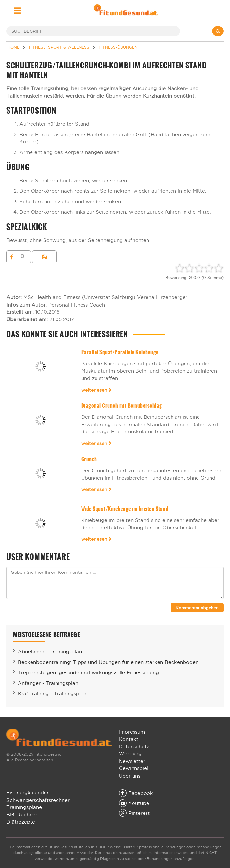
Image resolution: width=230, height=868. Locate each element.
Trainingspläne (24, 807)
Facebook (136, 793)
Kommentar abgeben (197, 608)
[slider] (199, 268)
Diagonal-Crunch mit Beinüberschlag (122, 406)
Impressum (132, 732)
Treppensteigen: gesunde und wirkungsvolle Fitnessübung (88, 673)
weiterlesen (96, 390)
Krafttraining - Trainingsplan (52, 694)
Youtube (134, 803)
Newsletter (132, 761)
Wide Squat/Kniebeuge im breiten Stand (125, 509)
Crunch (89, 459)
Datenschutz (134, 747)
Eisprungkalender (28, 793)
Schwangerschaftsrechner (38, 800)
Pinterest (134, 813)
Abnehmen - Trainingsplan (50, 651)
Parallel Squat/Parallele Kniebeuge (120, 352)
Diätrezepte (21, 822)
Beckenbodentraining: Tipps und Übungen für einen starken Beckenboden (108, 662)
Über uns (130, 776)
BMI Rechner (22, 815)
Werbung (130, 754)
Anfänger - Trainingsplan (48, 683)
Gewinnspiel (134, 768)
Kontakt (129, 739)
